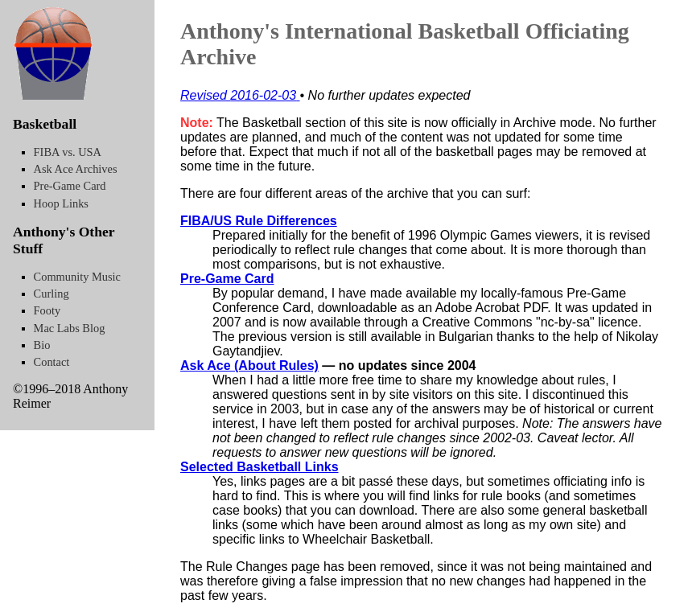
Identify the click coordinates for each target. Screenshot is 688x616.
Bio (42, 345)
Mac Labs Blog (70, 328)
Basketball (45, 124)
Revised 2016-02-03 (240, 95)
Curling (51, 294)
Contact (52, 362)
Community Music (77, 277)
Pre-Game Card (227, 279)
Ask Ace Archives (76, 169)
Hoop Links (61, 203)
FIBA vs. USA (68, 152)
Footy (47, 310)
